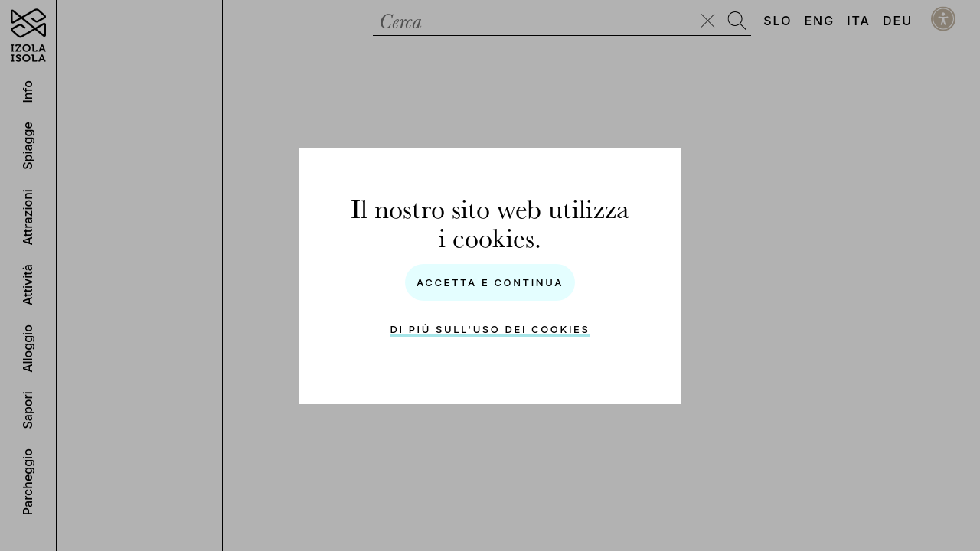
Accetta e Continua (490, 282)
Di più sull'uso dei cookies (490, 329)
